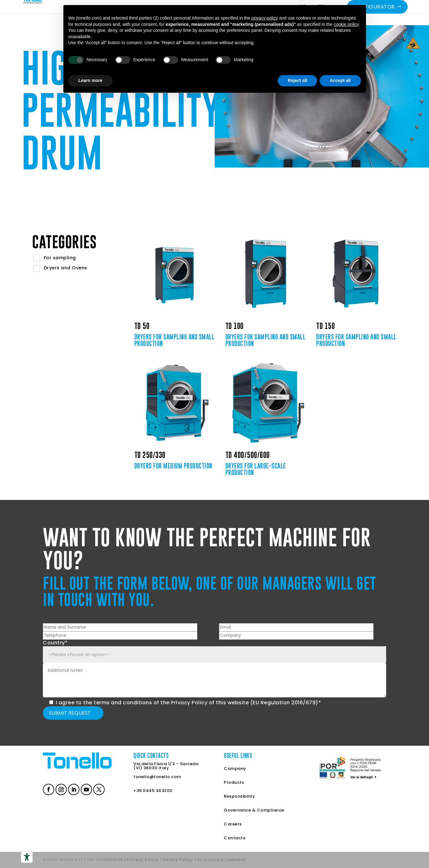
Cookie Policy (178, 860)
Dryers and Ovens (66, 268)
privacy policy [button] (265, 18)
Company (235, 768)
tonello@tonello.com (157, 777)
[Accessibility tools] (27, 857)
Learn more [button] (90, 80)
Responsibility (239, 796)
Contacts (235, 838)
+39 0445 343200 (153, 791)
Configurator (374, 16)
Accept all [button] (340, 80)
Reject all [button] (297, 80)
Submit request (70, 713)
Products (234, 782)
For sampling (60, 258)
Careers (233, 824)
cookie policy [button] (346, 24)
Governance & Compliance (254, 810)
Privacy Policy (189, 703)
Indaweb (236, 860)
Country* (55, 643)
